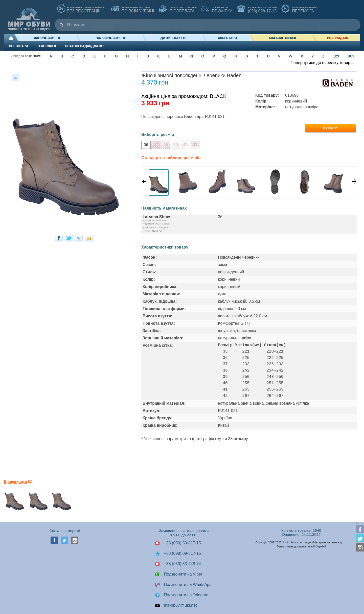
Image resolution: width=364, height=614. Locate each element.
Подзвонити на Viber (178, 574)
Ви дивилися (16, 481)
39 (174, 145)
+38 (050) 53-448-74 (178, 564)
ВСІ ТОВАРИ (19, 46)
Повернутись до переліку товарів (322, 63)
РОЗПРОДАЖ (338, 38)
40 (184, 145)
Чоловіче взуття (110, 38)
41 (194, 145)
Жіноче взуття (47, 38)
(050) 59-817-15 (153, 231)
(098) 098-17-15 (257, 9)
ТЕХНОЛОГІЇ (47, 46)
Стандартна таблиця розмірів (171, 158)
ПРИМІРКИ (217, 9)
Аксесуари (227, 38)
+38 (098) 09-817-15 (178, 554)
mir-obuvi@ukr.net (176, 605)
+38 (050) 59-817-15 (178, 543)
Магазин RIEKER (283, 38)
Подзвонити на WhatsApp (183, 585)
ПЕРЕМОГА (299, 9)
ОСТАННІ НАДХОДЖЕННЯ (85, 46)
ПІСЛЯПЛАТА (178, 9)
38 (164, 145)
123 (336, 56)
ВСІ (350, 56)
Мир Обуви (29, 17)
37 (155, 145)
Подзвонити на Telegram (182, 595)
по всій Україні (132, 9)
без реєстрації (82, 9)
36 (145, 145)
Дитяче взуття (173, 38)
